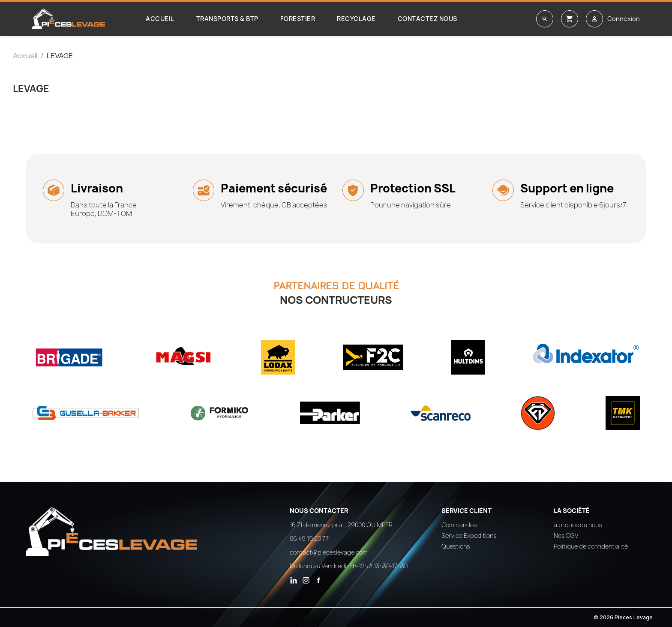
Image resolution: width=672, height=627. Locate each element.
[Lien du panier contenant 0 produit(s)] (570, 19)
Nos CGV (566, 535)
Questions (456, 546)
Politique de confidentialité (591, 546)
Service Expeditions (469, 535)
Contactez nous (427, 19)
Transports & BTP (227, 19)
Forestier (298, 19)
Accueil (160, 19)
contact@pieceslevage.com (329, 552)
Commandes (459, 525)
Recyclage (356, 19)
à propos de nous (578, 525)
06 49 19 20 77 (309, 538)
